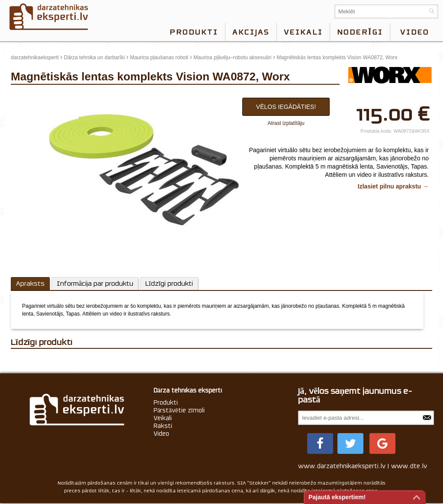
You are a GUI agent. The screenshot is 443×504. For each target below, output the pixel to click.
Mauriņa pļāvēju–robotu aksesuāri (232, 57)
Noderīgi (360, 32)
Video (161, 434)
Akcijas (251, 32)
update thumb (29, 96)
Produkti (194, 32)
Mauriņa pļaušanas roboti (159, 57)
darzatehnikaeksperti (35, 57)
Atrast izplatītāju (286, 123)
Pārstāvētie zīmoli (179, 410)
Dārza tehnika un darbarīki (95, 57)
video (415, 32)
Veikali (303, 32)
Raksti (163, 426)
